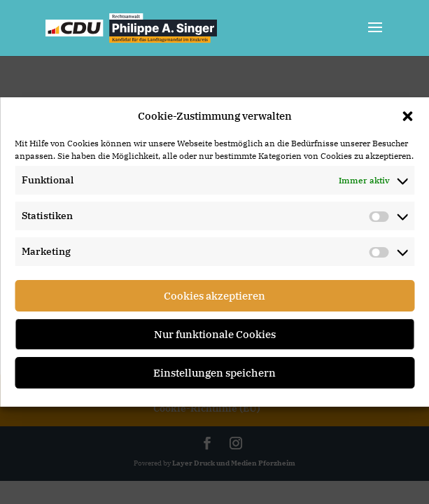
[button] (407, 116)
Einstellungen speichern (215, 373)
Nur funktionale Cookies (215, 334)
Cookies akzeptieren (215, 296)
